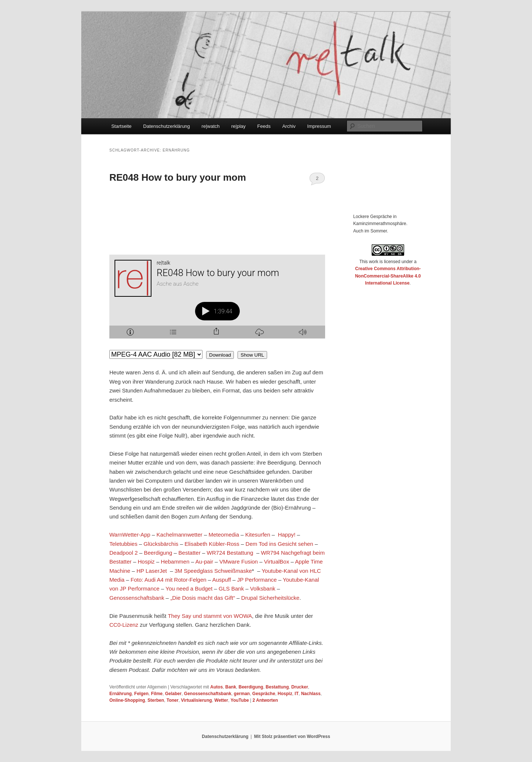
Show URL (252, 355)
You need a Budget (189, 588)
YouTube (240, 700)
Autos (216, 687)
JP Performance (257, 580)
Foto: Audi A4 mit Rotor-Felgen (169, 580)
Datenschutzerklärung (167, 126)
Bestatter (190, 553)
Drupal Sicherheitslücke (270, 598)
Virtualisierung (197, 700)
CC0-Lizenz (124, 625)
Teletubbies (123, 544)
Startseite (121, 126)
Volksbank (263, 588)
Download (220, 355)
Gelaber (173, 694)
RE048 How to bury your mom (178, 177)
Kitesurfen (258, 535)
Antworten (265, 700)
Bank (231, 687)
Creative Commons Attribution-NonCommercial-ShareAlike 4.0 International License (388, 276)
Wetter (221, 700)
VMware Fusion (239, 562)
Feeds (264, 126)
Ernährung (121, 694)
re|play (238, 126)
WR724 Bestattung (230, 553)
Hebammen (175, 562)
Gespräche (264, 694)
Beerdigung (158, 553)
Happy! (287, 535)
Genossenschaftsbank (137, 598)
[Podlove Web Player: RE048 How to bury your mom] (217, 301)
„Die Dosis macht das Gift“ (203, 598)
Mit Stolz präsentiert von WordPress (292, 737)
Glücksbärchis (161, 544)
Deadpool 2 (124, 553)
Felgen (141, 694)
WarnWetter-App (130, 535)
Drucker (299, 687)
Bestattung (277, 687)
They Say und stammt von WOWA (210, 616)
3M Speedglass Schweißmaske (213, 571)
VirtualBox (277, 562)
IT (297, 694)
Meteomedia (224, 535)
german (242, 694)
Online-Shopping (127, 700)
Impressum (319, 126)
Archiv (289, 126)
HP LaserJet (151, 571)
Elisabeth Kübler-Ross (212, 544)
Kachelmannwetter (180, 535)
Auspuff (222, 580)
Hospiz (146, 562)
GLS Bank (231, 588)
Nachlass (311, 694)
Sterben (156, 700)
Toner (173, 700)
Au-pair (204, 562)
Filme (157, 694)
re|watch (211, 126)
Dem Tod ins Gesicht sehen (279, 544)
